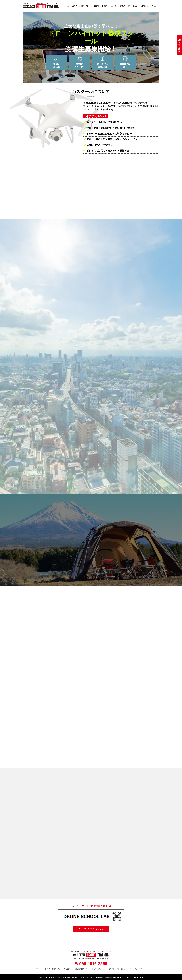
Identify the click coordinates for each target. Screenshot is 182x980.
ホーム (66, 6)
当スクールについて (80, 6)
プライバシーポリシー (138, 968)
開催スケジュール (109, 6)
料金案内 (95, 6)
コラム (154, 6)
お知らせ (145, 6)
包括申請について (81, 968)
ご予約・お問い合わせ (129, 6)
